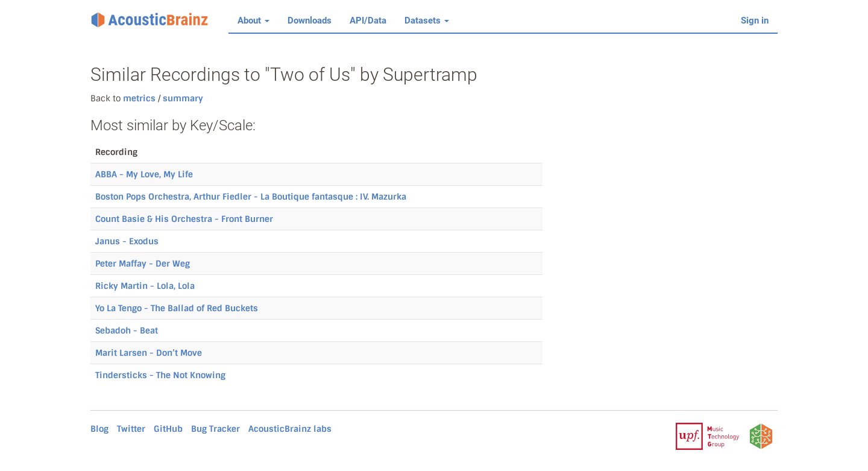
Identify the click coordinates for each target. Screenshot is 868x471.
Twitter (131, 429)
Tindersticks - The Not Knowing (160, 375)
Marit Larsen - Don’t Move (149, 353)
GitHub (168, 429)
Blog (99, 429)
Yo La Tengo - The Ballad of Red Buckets (177, 308)
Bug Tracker (215, 429)
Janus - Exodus (127, 241)
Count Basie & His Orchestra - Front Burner (184, 219)
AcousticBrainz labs (290, 429)
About (253, 21)
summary (182, 98)
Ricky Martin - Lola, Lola (145, 286)
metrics (139, 98)
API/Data (368, 21)
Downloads (310, 21)
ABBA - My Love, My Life (144, 174)
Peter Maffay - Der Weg (143, 264)
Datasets (427, 21)
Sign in (755, 21)
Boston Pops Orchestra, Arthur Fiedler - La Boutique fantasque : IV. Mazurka (251, 197)
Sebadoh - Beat (127, 330)
